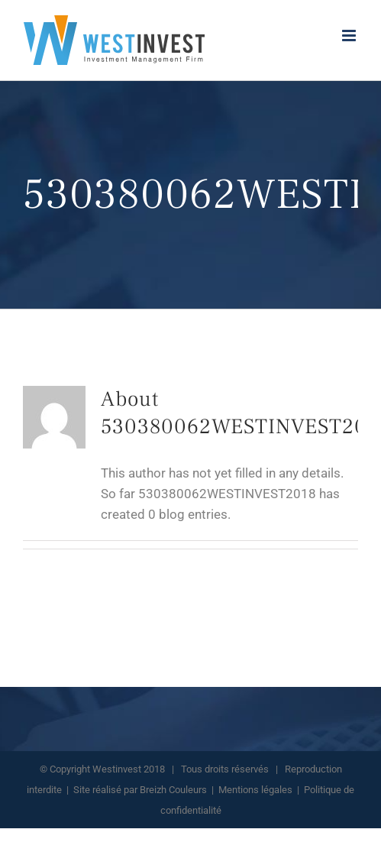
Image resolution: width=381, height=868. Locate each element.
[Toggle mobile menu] (350, 36)
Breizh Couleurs (173, 790)
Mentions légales (255, 790)
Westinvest (117, 769)
